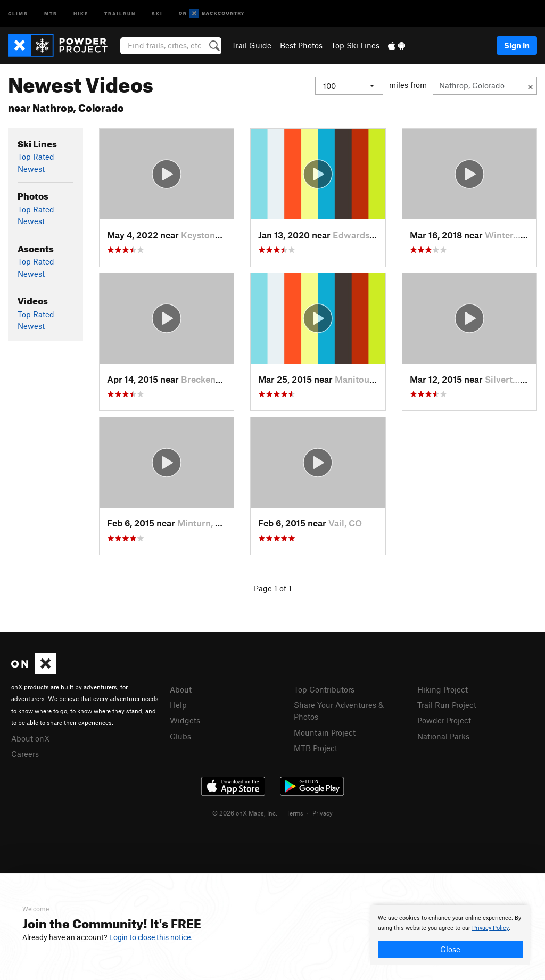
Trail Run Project (447, 705)
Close (450, 949)
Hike (81, 13)
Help (178, 705)
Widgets (185, 720)
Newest (31, 169)
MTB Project (316, 748)
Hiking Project (443, 689)
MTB (51, 13)
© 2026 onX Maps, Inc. (245, 813)
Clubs (180, 736)
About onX (30, 738)
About (181, 689)
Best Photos (301, 45)
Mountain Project (325, 732)
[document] (450, 935)
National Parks (443, 736)
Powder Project (444, 720)
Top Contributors (324, 689)
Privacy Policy (490, 928)
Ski (157, 13)
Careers (25, 754)
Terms (295, 813)
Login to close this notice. (151, 937)
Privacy (323, 813)
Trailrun (120, 13)
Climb (18, 13)
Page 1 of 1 (273, 588)
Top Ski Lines (355, 45)
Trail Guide (251, 45)
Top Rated (36, 157)
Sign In (517, 45)
